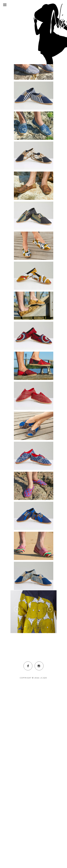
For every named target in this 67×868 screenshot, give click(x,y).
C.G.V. (44, 678)
